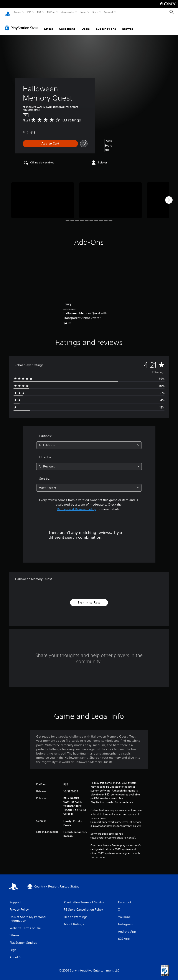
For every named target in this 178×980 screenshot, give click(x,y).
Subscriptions (106, 25)
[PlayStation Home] (8, 12)
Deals (86, 25)
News (83, 12)
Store (95, 12)
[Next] (169, 196)
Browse (128, 25)
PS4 (39, 12)
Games (17, 12)
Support (108, 12)
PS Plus (51, 12)
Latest (48, 25)
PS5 (29, 12)
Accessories (68, 12)
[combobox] (89, 441)
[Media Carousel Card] (43, 196)
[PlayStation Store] (23, 24)
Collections (67, 25)
